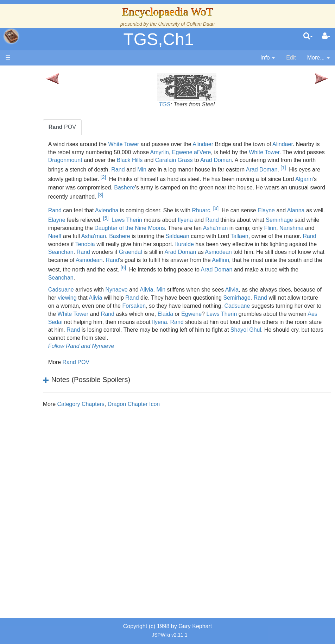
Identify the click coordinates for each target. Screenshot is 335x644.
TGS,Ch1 (158, 39)
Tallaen (156, 251)
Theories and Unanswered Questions (50, 447)
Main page (33, 73)
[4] (250, 215)
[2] (291, 176)
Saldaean (94, 251)
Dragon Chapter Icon (168, 427)
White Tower (158, 144)
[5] (179, 224)
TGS (182, 104)
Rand (269, 168)
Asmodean (209, 267)
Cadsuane (95, 304)
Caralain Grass (295, 160)
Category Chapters (115, 427)
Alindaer (237, 144)
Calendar (45, 182)
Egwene (128, 336)
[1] (197, 176)
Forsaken (264, 320)
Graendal (121, 267)
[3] (151, 201)
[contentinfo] (268, 58)
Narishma (171, 242)
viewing (146, 312)
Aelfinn (255, 275)
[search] (308, 36)
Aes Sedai (257, 336)
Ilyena (259, 227)
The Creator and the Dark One (50, 126)
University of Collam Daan (186, 24)
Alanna (91, 227)
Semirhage (109, 234)
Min (293, 168)
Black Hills (251, 160)
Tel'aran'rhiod (50, 431)
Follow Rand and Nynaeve (115, 368)
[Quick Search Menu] (308, 36)
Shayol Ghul (241, 353)
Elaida (102, 336)
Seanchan (280, 259)
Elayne (300, 217)
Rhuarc (235, 217)
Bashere (129, 194)
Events (42, 190)
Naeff (202, 242)
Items (40, 399)
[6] (193, 282)
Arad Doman (98, 168)
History (42, 174)
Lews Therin (200, 227)
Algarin (252, 186)
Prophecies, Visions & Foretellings (48, 415)
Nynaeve (150, 304)
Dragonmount (186, 160)
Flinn (149, 242)
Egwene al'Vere (274, 152)
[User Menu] (326, 36)
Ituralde (134, 259)
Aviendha (141, 217)
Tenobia (271, 251)
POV (96, 127)
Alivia (181, 304)
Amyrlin (242, 152)
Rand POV (110, 385)
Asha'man (94, 242)
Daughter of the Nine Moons (232, 234)
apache (11, 36)
